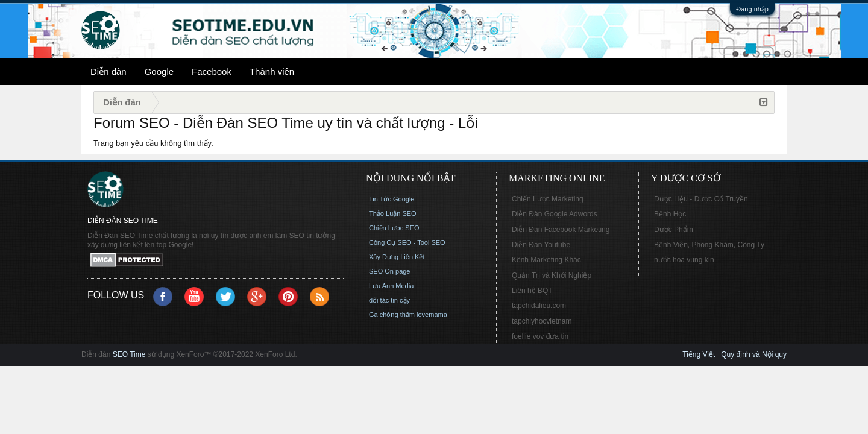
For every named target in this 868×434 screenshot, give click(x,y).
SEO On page (390, 271)
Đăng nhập (752, 9)
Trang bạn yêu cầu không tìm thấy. (153, 143)
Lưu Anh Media (391, 286)
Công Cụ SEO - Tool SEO (407, 242)
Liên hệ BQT (532, 291)
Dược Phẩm (674, 230)
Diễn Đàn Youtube (541, 245)
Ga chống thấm (392, 315)
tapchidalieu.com (539, 306)
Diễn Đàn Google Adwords (555, 214)
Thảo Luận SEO (393, 213)
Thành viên (272, 71)
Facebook (212, 71)
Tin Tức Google (392, 199)
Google (159, 71)
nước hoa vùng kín (684, 260)
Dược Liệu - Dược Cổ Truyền (701, 199)
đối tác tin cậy (389, 300)
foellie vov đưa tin (540, 336)
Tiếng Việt (699, 354)
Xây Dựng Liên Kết (397, 257)
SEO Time (129, 354)
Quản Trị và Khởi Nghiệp (552, 275)
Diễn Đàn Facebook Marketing (561, 230)
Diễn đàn (108, 71)
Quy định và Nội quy (754, 354)
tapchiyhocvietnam (542, 321)
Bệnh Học (670, 214)
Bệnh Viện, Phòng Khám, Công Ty (709, 245)
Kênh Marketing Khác (546, 260)
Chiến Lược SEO (394, 228)
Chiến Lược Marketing (548, 199)
